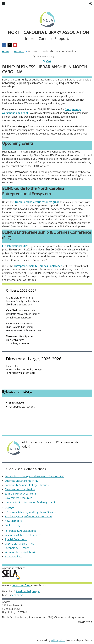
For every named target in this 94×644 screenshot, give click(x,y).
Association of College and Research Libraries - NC (34, 476)
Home (6, 51)
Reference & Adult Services (20, 531)
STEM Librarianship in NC (19, 544)
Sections (19, 51)
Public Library (13, 525)
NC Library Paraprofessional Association (28, 516)
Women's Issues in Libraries (21, 552)
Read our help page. (28, 591)
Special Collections (16, 539)
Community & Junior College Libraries (27, 485)
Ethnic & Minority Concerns (21, 494)
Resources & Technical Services (23, 535)
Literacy (9, 508)
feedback (17, 595)
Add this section (32, 442)
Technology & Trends (17, 548)
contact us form (21, 585)
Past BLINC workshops (22, 407)
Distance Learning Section (20, 489)
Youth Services (13, 556)
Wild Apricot (58, 640)
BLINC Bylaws (17, 403)
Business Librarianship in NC (22, 481)
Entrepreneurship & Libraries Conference (38, 266)
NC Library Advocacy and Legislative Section (30, 512)
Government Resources (18, 498)
